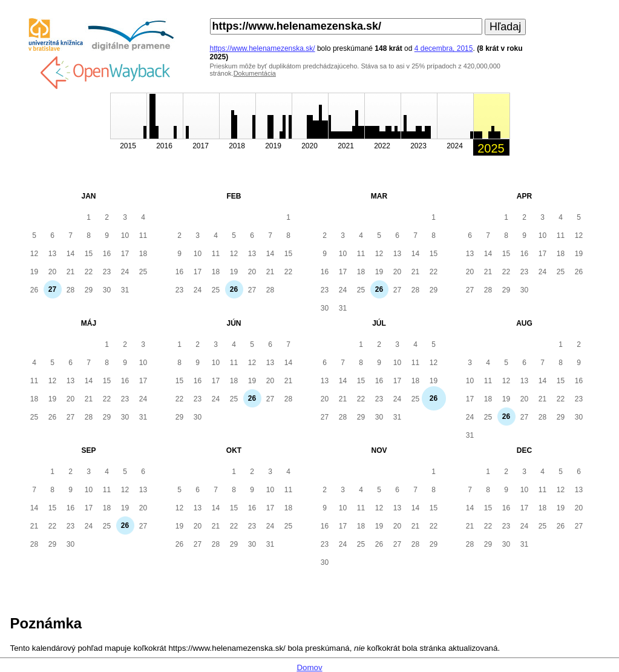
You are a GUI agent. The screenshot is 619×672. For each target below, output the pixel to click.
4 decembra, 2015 (444, 48)
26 (234, 289)
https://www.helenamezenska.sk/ (263, 48)
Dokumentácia (255, 73)
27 (52, 289)
